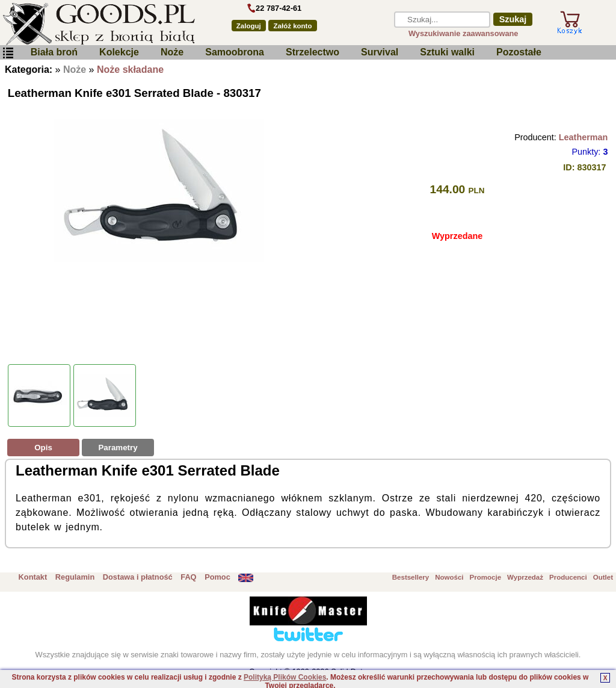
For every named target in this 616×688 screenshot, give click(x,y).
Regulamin (75, 577)
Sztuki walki (447, 52)
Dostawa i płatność (138, 577)
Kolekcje (119, 52)
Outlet (603, 577)
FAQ (188, 577)
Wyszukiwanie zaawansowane (464, 33)
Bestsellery (411, 577)
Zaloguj (249, 26)
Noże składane (130, 70)
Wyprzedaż (525, 577)
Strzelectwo (313, 52)
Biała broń (54, 52)
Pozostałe (519, 52)
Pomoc (217, 577)
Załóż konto (293, 26)
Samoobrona (235, 52)
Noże (172, 52)
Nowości (449, 577)
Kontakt (33, 577)
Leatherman (584, 137)
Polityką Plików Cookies (285, 677)
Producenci (568, 577)
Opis (43, 448)
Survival (380, 52)
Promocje (485, 577)
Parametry (118, 448)
